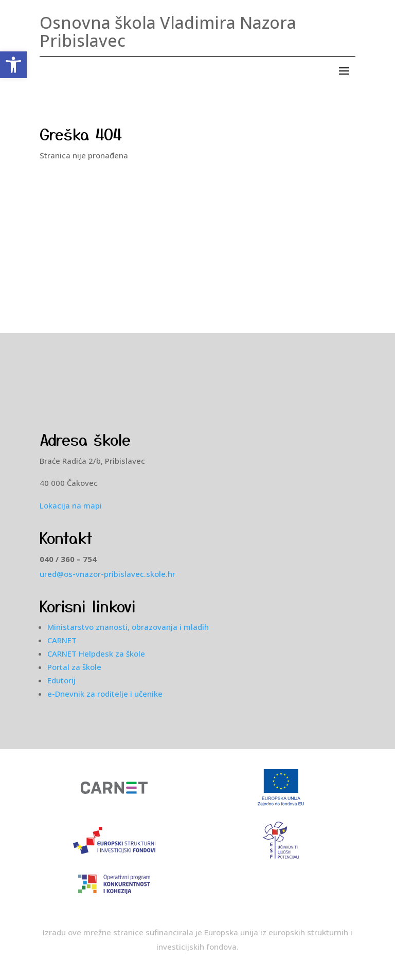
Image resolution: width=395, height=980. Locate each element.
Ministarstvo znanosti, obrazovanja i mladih (128, 627)
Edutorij (61, 680)
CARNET (62, 640)
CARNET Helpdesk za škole (96, 654)
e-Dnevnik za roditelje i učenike (105, 694)
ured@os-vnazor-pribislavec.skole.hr (107, 574)
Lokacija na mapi (71, 505)
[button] (13, 65)
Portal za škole (74, 667)
